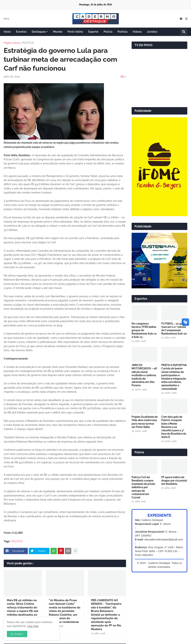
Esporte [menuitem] (93, 32)
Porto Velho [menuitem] (75, 32)
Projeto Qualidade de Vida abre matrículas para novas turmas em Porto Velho (145, 422)
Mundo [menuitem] (58, 32)
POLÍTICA (28, 43)
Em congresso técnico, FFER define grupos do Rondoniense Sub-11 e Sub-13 (144, 330)
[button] (184, 32)
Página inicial (12, 43)
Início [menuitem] (7, 32)
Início (6, 19)
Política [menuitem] (122, 32)
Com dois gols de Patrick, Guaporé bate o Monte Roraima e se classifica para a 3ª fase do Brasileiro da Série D (174, 427)
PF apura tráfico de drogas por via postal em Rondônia (174, 481)
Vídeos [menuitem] (137, 32)
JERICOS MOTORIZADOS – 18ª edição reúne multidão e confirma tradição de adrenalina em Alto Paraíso (145, 375)
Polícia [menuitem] (108, 32)
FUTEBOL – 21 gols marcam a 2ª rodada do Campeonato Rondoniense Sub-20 (174, 329)
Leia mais (33, 626)
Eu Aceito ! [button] (17, 634)
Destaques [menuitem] (39, 32)
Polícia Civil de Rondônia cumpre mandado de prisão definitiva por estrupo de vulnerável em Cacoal (143, 487)
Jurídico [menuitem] (152, 32)
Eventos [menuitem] (21, 32)
